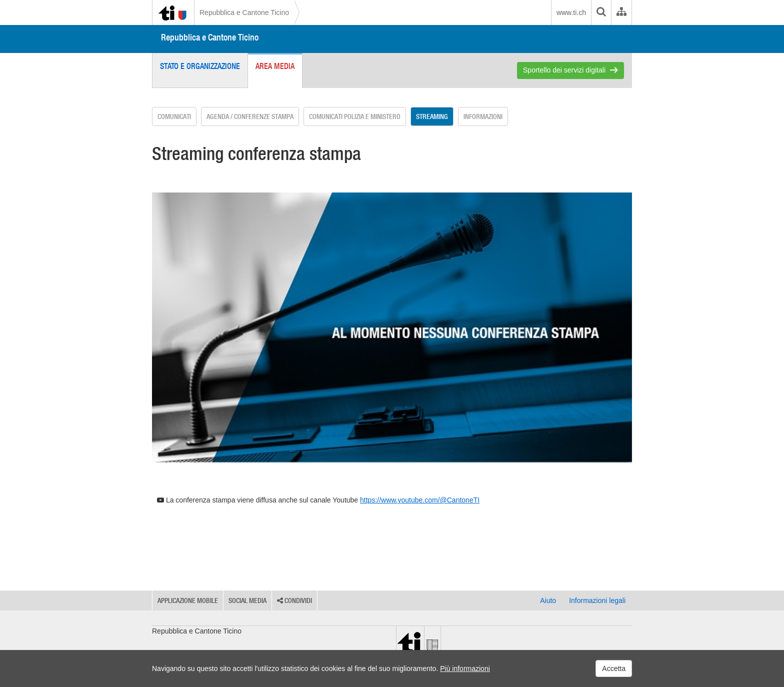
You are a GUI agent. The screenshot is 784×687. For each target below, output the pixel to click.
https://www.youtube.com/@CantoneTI (420, 500)
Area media (275, 66)
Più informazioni (465, 668)
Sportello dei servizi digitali (564, 70)
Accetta (614, 668)
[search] (601, 12)
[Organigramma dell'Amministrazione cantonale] (621, 12)
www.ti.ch (571, 12)
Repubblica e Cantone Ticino (244, 12)
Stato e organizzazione (200, 66)
